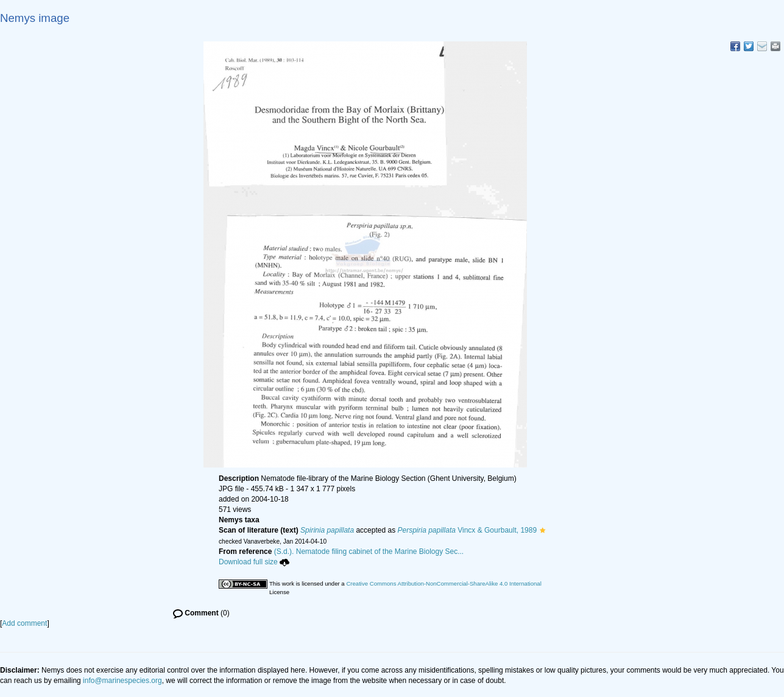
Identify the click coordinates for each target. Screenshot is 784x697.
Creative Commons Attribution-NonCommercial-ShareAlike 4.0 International (443, 583)
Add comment (24, 623)
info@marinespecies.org (122, 681)
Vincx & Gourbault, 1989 (468, 530)
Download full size (254, 562)
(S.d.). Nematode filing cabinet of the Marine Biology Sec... (369, 552)
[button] (542, 530)
